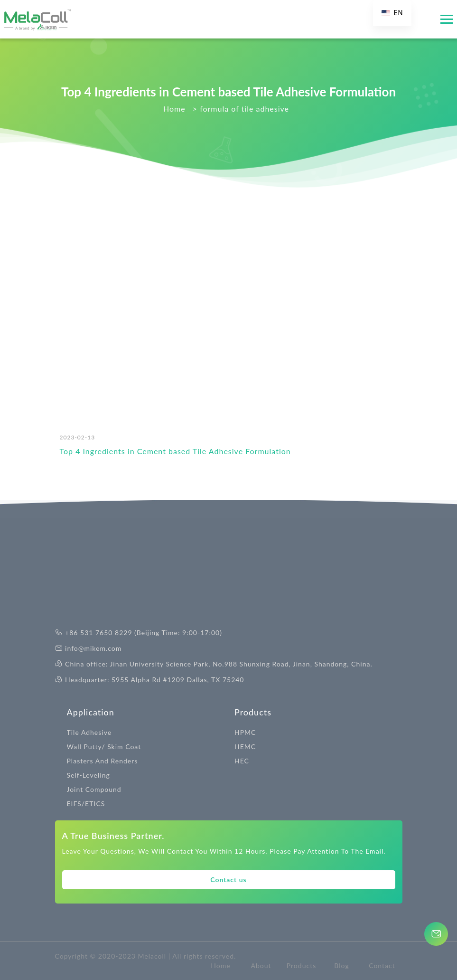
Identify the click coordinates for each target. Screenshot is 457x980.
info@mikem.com (93, 648)
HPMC (245, 732)
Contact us (228, 880)
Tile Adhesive (89, 732)
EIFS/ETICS (86, 804)
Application (91, 712)
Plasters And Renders (103, 761)
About (261, 966)
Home (220, 966)
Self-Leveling (89, 775)
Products (253, 712)
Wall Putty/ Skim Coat (104, 747)
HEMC (245, 747)
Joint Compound (94, 789)
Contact (382, 966)
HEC (242, 761)
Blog (341, 966)
